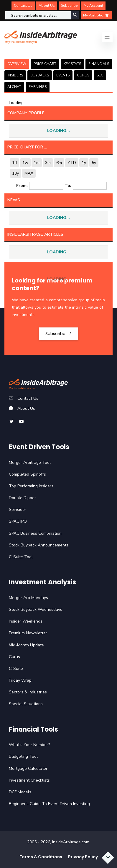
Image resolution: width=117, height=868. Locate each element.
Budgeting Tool (23, 756)
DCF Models (20, 792)
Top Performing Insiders (31, 486)
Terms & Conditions (41, 857)
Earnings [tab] (38, 87)
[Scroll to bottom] (108, 858)
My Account (93, 6)
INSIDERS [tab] (15, 75)
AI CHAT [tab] (14, 87)
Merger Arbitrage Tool (30, 463)
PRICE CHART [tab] (45, 64)
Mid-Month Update (26, 645)
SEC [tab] (100, 75)
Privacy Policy (83, 857)
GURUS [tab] (83, 75)
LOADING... (58, 131)
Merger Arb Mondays (28, 598)
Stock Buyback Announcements (39, 545)
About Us (47, 6)
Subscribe (69, 6)
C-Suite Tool (21, 557)
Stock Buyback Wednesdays (36, 609)
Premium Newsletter (28, 633)
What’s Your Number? (29, 745)
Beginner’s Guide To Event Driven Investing (49, 804)
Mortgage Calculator (28, 769)
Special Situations (26, 704)
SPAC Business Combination (35, 533)
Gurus (14, 657)
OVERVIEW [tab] (17, 64)
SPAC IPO (18, 521)
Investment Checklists (29, 780)
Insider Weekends (26, 621)
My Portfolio (96, 15)
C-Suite (16, 669)
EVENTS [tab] (63, 75)
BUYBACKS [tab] (40, 75)
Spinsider (18, 510)
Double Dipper (22, 498)
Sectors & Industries (28, 692)
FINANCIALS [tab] (99, 64)
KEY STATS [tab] (72, 64)
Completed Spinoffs (27, 474)
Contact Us (23, 6)
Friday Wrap (20, 680)
